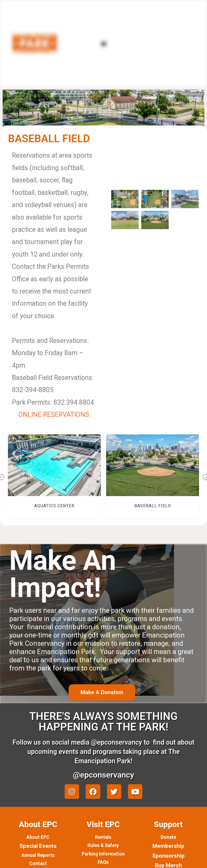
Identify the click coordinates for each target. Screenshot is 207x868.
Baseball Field (153, 506)
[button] (103, 43)
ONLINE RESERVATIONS (54, 415)
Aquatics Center (54, 506)
